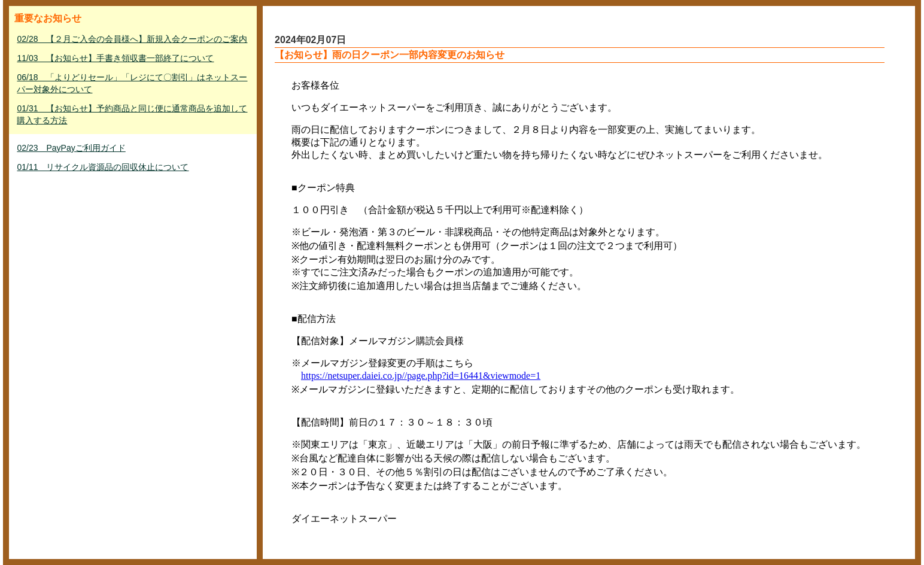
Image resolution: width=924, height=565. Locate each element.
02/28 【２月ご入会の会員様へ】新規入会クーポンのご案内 (132, 39)
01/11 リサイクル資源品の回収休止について (103, 167)
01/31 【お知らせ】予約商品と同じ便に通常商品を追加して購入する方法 (132, 114)
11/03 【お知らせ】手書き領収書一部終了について (115, 58)
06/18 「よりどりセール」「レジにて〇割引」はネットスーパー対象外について (132, 83)
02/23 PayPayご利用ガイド (71, 148)
